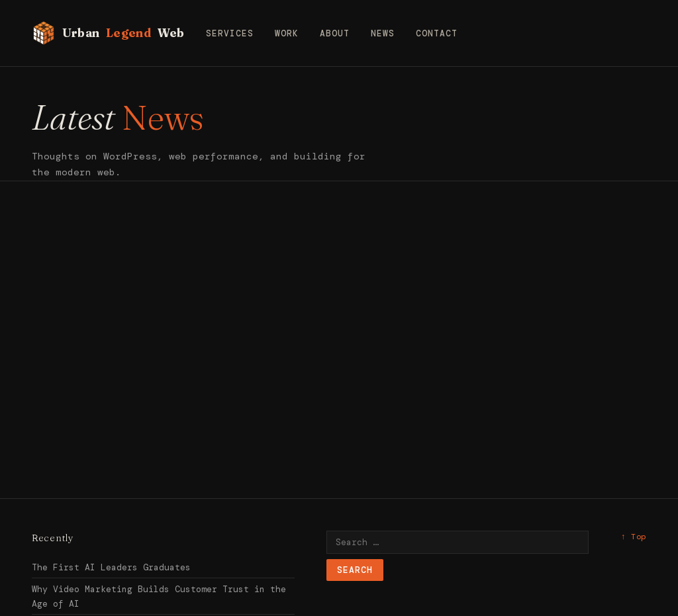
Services (230, 33)
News (383, 33)
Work (287, 33)
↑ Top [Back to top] (633, 537)
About (335, 33)
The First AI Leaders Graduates (111, 567)
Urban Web (108, 33)
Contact (437, 33)
